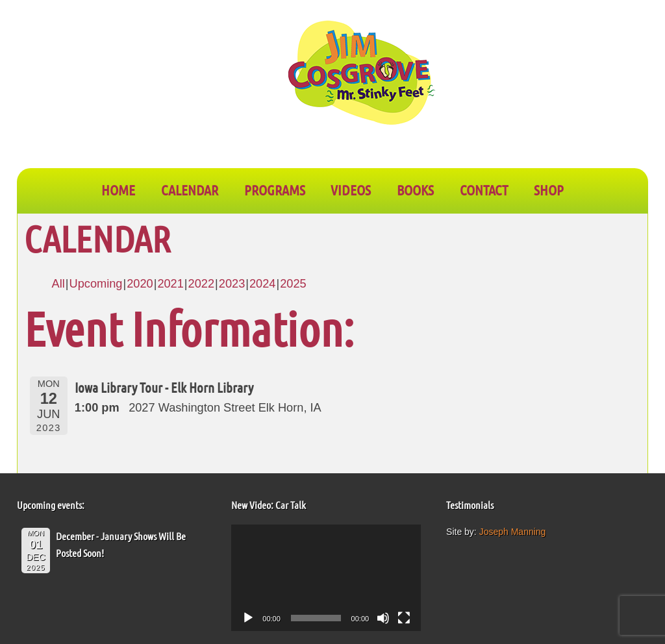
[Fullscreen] (404, 618)
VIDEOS (351, 190)
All (58, 284)
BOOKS (415, 190)
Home (118, 190)
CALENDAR (190, 190)
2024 (262, 284)
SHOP (549, 190)
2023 (232, 284)
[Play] (248, 618)
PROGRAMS (275, 190)
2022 (201, 284)
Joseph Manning (513, 532)
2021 (170, 284)
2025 (293, 284)
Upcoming (96, 284)
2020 (140, 284)
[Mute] (383, 618)
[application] (326, 578)
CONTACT (484, 190)
